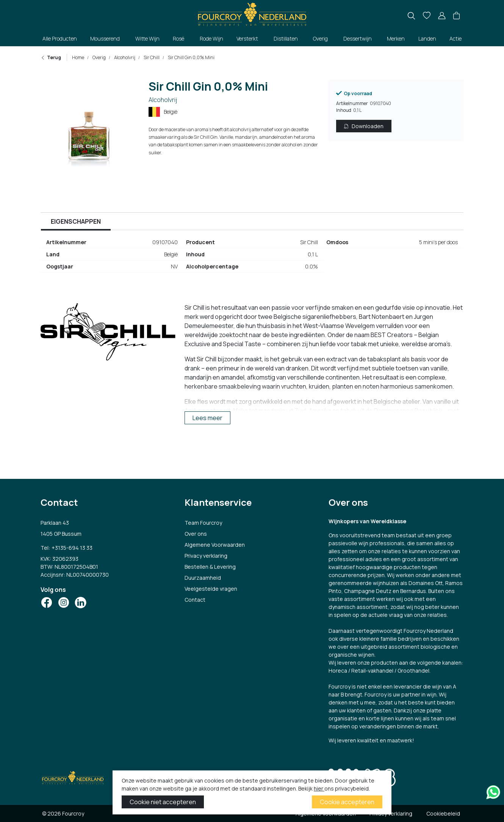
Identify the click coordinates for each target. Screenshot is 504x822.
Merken (396, 38)
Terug (51, 57)
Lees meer (207, 418)
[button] (456, 16)
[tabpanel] (252, 257)
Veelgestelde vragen (211, 589)
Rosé (178, 38)
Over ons (196, 534)
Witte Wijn (147, 38)
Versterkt (247, 38)
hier (319, 788)
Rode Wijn (211, 38)
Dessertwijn (358, 38)
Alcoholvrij (124, 57)
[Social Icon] (47, 602)
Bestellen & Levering (210, 567)
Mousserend (105, 38)
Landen (427, 38)
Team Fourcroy (203, 523)
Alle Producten (60, 38)
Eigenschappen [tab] (76, 221)
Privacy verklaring (206, 556)
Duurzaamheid (203, 578)
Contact (195, 600)
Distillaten (286, 38)
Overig (320, 38)
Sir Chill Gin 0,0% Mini (191, 57)
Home (78, 57)
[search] (411, 16)
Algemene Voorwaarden (215, 545)
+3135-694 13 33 (72, 548)
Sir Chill (151, 57)
